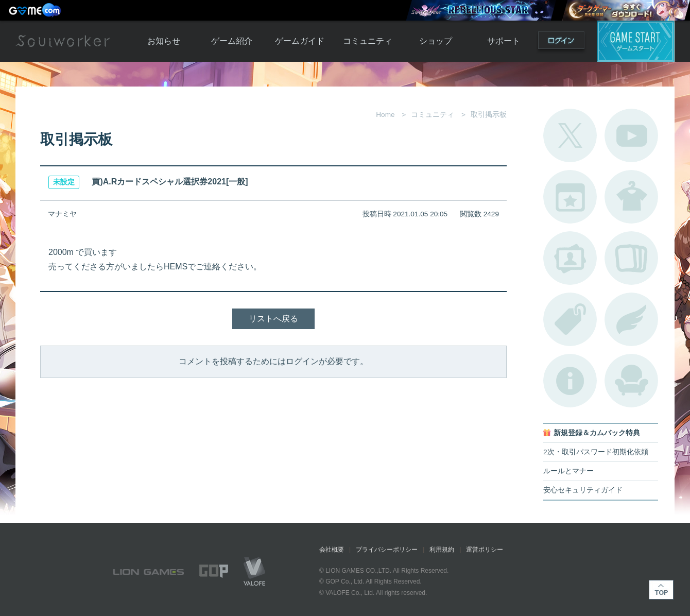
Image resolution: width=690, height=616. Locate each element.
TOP (661, 590)
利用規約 (442, 550)
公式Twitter (570, 135)
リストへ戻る (273, 319)
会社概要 (332, 550)
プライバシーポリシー (387, 550)
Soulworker (63, 41)
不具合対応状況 (570, 381)
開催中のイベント (570, 197)
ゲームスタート (636, 41)
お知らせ (164, 41)
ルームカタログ (631, 381)
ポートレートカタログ (570, 258)
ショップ (436, 41)
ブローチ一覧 (631, 319)
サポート (504, 41)
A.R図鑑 (631, 258)
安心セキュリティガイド (583, 490)
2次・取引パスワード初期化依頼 (596, 452)
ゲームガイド (300, 41)
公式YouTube (631, 135)
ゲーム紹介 (232, 41)
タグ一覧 (570, 319)
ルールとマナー (568, 471)
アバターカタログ (631, 197)
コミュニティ (368, 41)
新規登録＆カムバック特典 (597, 433)
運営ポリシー (485, 550)
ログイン (561, 42)
